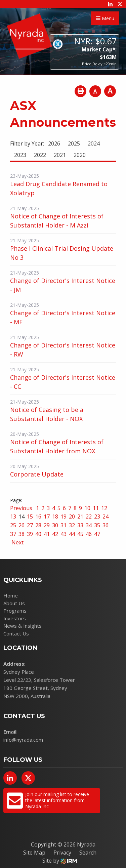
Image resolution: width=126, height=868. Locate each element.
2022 (40, 155)
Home (11, 595)
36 (106, 525)
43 (64, 534)
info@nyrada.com (23, 740)
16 (38, 516)
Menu (105, 18)
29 (47, 525)
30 (55, 525)
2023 (20, 155)
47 (97, 534)
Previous (22, 508)
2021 (60, 155)
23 (97, 516)
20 (72, 516)
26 (22, 525)
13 (13, 516)
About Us (14, 603)
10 (87, 508)
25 (13, 525)
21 (80, 516)
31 (64, 525)
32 (72, 525)
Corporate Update (37, 474)
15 (30, 516)
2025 (74, 143)
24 (106, 516)
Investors (15, 618)
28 (38, 525)
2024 (94, 143)
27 (30, 525)
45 (80, 534)
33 (80, 525)
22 (89, 516)
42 (55, 534)
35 (97, 525)
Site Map (34, 853)
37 (13, 534)
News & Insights (23, 626)
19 (64, 516)
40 (38, 534)
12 (104, 508)
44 (72, 534)
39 (30, 534)
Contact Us (16, 633)
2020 (80, 155)
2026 (54, 143)
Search (88, 853)
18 (55, 516)
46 (89, 534)
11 (96, 508)
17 (47, 516)
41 (47, 534)
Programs (15, 611)
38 (22, 534)
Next (17, 542)
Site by (60, 861)
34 (89, 525)
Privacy (62, 853)
